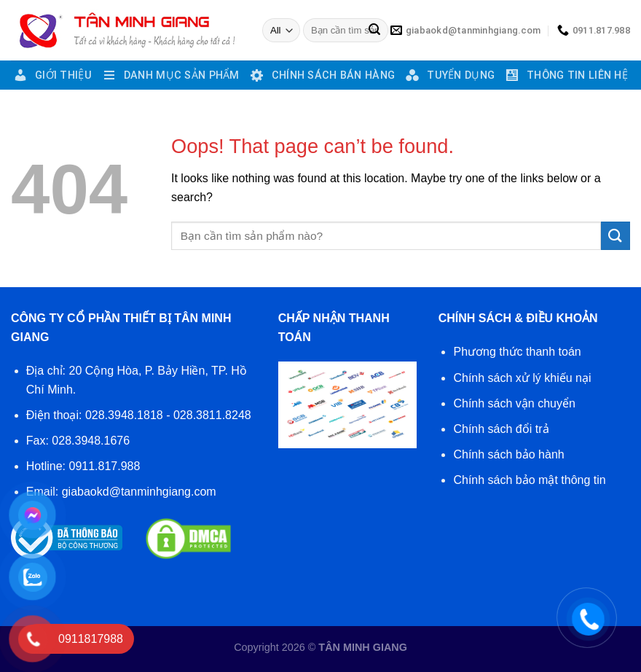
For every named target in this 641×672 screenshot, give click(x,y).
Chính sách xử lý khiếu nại (522, 378)
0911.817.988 (105, 466)
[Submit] (374, 31)
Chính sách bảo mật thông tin (529, 480)
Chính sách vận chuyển (514, 403)
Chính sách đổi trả (501, 429)
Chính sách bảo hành (508, 454)
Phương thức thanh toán (517, 352)
